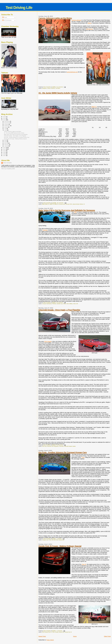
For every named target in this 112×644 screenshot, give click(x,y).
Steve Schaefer (7, 163)
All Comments (7, 20)
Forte (83, 457)
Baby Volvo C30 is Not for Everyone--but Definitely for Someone (67, 210)
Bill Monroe (90, 29)
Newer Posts (42, 636)
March (6, 143)
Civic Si (84, 564)
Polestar (45, 230)
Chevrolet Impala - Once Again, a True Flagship (59, 310)
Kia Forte (56, 540)
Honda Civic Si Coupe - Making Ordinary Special (60, 546)
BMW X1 (94, 107)
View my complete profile (8, 169)
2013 (5, 120)
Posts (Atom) (50, 640)
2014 (5, 118)
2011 (5, 149)
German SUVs (69, 204)
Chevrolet (61, 446)
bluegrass (44, 88)
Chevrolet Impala (68, 446)
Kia (53, 540)
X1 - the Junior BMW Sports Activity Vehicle (58, 93)
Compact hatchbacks (47, 304)
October (6, 124)
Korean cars (61, 540)
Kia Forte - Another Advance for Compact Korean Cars (63, 452)
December (7, 121)
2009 (5, 152)
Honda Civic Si (68, 632)
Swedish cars (60, 304)
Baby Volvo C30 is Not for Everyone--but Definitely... (16, 134)
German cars (62, 204)
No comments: (60, 87)
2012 (5, 148)
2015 (5, 117)
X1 (84, 204)
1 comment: (59, 539)
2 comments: (60, 631)
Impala (74, 446)
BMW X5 (56, 204)
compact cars (45, 540)
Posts (5, 17)
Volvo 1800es (69, 304)
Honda (57, 632)
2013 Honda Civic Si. (47, 632)
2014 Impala (48, 341)
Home (75, 636)
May (6, 140)
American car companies (53, 446)
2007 (5, 155)
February (7, 145)
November (7, 123)
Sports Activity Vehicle (78, 204)
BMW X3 (52, 204)
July (6, 129)
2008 (5, 154)
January (6, 146)
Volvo (65, 304)
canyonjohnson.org (72, 72)
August (6, 127)
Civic (53, 632)
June (6, 130)
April (6, 142)
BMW (43, 204)
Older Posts (107, 636)
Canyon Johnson (76, 20)
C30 (75, 212)
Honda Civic (62, 632)
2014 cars (44, 446)
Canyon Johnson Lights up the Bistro (55, 18)
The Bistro (58, 88)
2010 (5, 151)
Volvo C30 (76, 304)
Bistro (90, 23)
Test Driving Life (19, 8)
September (7, 126)
